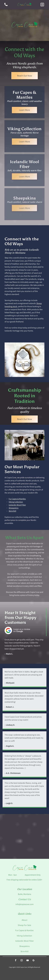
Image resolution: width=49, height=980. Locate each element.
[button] (42, 5)
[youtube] (27, 961)
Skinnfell (12, 511)
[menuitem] (24, 920)
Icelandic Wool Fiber (17, 505)
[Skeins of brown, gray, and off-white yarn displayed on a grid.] (37, 848)
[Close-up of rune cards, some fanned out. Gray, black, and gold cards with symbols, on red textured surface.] (37, 825)
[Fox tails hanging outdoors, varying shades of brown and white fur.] (12, 825)
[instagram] (22, 961)
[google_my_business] (33, 961)
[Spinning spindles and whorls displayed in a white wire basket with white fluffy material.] (12, 848)
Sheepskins (14, 508)
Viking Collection (16, 502)
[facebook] (16, 961)
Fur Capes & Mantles (17, 499)
